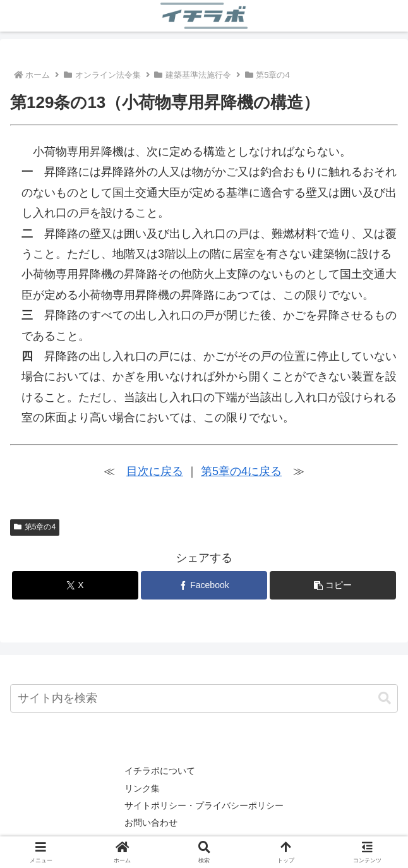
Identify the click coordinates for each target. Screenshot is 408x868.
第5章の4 (35, 527)
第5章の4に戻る (241, 471)
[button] (333, 585)
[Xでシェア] (75, 585)
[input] (204, 698)
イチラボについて (160, 771)
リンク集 (142, 788)
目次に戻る (155, 471)
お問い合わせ (151, 823)
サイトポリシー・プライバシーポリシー (204, 805)
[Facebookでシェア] (204, 585)
